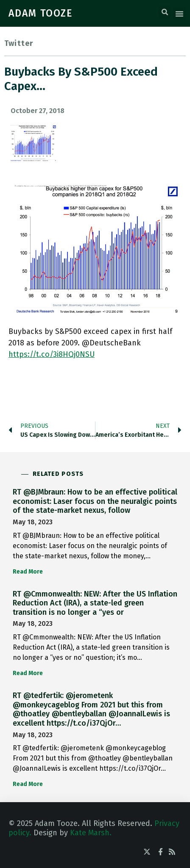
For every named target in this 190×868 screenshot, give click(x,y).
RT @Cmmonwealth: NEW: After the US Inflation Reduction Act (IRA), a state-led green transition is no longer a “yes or (95, 603)
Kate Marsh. (91, 833)
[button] (165, 12)
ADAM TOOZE (41, 13)
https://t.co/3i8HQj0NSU (52, 354)
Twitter (19, 43)
